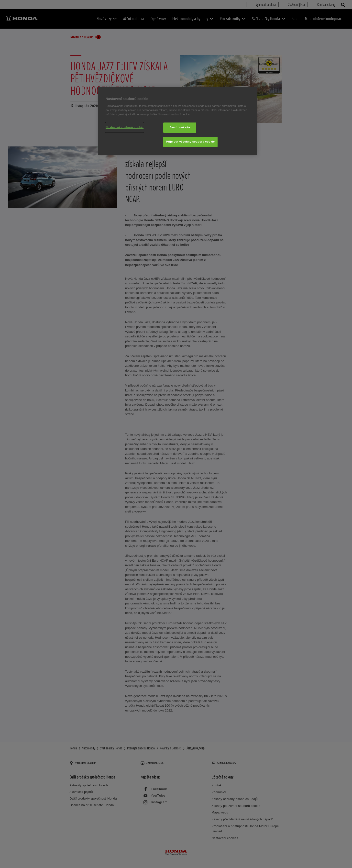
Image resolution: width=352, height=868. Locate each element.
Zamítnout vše (180, 127)
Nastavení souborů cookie (125, 127)
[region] (178, 121)
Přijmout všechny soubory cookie (190, 142)
